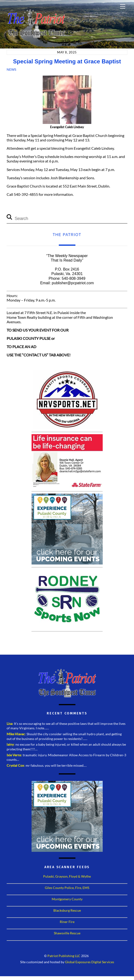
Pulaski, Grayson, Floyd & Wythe (67, 876)
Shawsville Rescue (67, 933)
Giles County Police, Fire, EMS (67, 888)
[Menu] (123, 6)
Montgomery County (67, 899)
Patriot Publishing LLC (64, 956)
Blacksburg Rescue (67, 910)
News (11, 69)
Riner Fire (67, 922)
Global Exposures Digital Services (90, 962)
